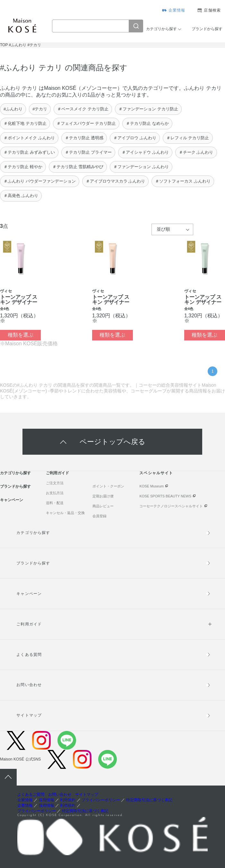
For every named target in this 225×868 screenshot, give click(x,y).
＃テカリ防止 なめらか (147, 123)
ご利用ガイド (57, 473)
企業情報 (177, 10)
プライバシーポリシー (101, 800)
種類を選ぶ (21, 335)
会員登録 (100, 516)
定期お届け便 (103, 496)
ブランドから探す (207, 29)
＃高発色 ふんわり (21, 196)
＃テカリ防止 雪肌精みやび (78, 167)
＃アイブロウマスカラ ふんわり (116, 181)
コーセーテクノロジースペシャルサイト (171, 506)
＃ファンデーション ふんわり (141, 167)
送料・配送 (55, 503)
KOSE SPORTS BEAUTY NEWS (165, 496)
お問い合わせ (29, 685)
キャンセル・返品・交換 (65, 513)
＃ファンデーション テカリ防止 (148, 109)
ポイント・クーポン (108, 486)
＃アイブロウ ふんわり (135, 138)
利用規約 (68, 800)
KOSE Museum (151, 486)
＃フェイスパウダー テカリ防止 (86, 123)
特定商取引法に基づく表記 (149, 800)
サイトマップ (29, 715)
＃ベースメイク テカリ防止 (83, 109)
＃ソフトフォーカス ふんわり (183, 181)
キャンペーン (12, 500)
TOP (4, 45)
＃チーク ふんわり (196, 152)
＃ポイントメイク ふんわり (29, 138)
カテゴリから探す (161, 29)
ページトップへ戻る (112, 442)
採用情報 (47, 800)
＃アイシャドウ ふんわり (145, 152)
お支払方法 (55, 493)
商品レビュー (103, 506)
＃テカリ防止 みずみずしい (29, 152)
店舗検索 (212, 10)
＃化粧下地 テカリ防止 (25, 123)
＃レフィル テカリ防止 (188, 138)
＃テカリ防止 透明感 (84, 138)
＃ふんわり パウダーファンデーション (40, 181)
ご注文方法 (55, 483)
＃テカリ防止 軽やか (23, 167)
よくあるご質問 (31, 795)
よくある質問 (29, 655)
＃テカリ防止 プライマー (88, 152)
